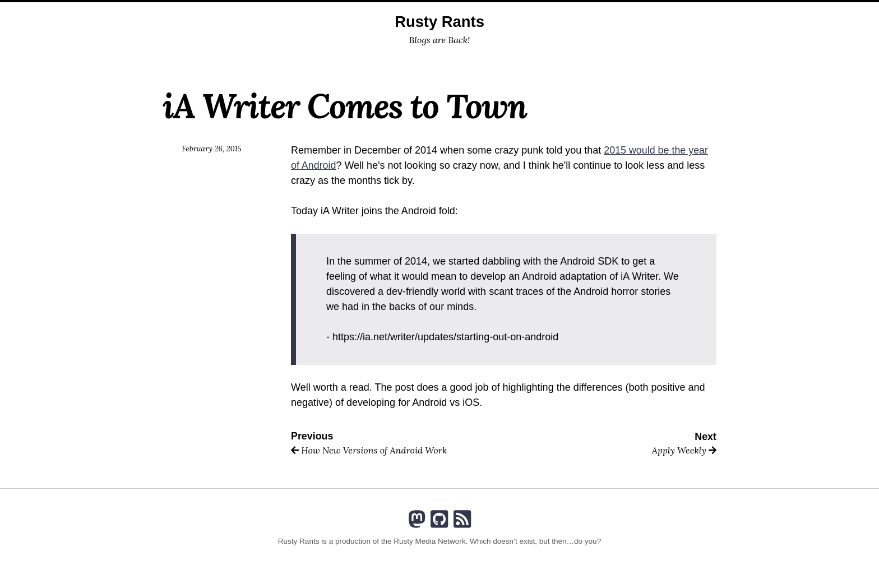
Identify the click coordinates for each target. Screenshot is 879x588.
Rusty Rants (439, 22)
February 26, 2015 (212, 149)
